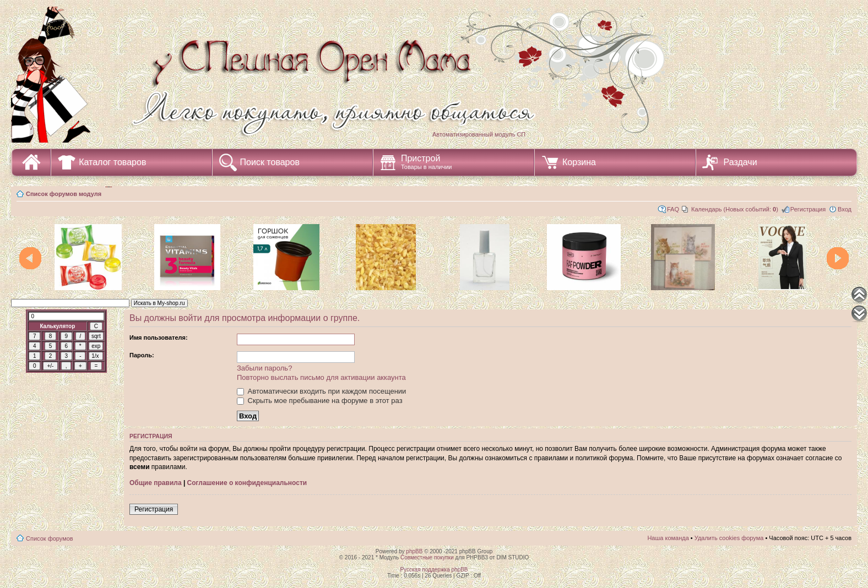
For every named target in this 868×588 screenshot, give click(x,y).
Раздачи (740, 162)
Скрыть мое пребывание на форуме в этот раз (320, 401)
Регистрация (808, 209)
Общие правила (156, 483)
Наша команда (668, 538)
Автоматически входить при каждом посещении (321, 391)
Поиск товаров (270, 162)
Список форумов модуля (64, 194)
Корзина (579, 162)
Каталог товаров (112, 162)
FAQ (673, 209)
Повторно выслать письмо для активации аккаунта (321, 377)
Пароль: (142, 355)
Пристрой (427, 162)
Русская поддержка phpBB (434, 570)
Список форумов (50, 538)
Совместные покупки (427, 557)
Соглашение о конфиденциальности (247, 483)
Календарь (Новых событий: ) (735, 209)
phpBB (414, 551)
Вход (845, 209)
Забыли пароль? (264, 368)
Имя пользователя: (159, 337)
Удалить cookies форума (729, 538)
